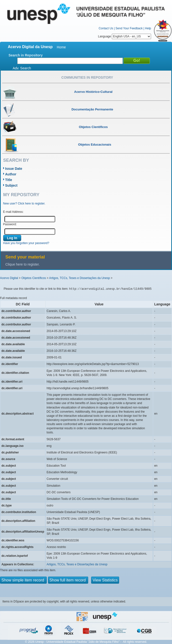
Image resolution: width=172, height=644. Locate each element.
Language (124, 36)
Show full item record (68, 580)
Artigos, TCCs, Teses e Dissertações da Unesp (79, 278)
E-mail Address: (13, 212)
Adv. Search (22, 68)
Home (61, 47)
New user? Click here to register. (24, 204)
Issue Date (14, 169)
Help (148, 28)
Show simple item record (23, 580)
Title (9, 180)
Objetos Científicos (34, 278)
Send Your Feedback (129, 28)
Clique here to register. (23, 264)
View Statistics (105, 580)
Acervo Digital (9, 278)
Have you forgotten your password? (26, 243)
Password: (10, 224)
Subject (11, 185)
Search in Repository (26, 55)
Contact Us (106, 28)
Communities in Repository (87, 77)
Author (11, 174)
